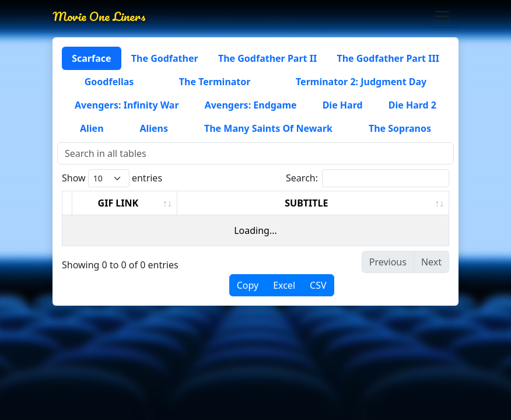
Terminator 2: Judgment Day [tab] (361, 82)
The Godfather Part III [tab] (388, 58)
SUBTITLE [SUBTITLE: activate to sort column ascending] (306, 203)
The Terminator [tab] (215, 82)
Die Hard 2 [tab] (412, 105)
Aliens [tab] (154, 128)
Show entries (112, 178)
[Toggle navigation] (442, 16)
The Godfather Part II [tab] (267, 58)
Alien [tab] (92, 128)
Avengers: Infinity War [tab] (127, 105)
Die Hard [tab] (343, 105)
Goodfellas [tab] (109, 82)
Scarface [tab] (91, 58)
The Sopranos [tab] (400, 128)
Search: (367, 178)
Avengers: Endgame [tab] (251, 105)
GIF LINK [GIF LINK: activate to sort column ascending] (118, 203)
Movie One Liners (99, 16)
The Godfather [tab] (165, 58)
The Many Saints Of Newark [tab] (268, 128)
